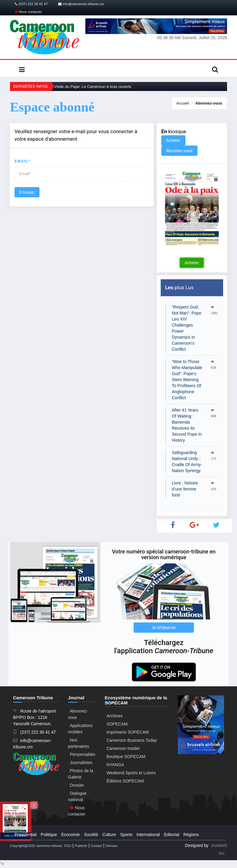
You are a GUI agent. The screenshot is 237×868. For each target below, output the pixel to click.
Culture (109, 835)
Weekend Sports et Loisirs (131, 773)
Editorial (172, 835)
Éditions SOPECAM (125, 781)
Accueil (183, 103)
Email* (22, 161)
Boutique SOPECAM (126, 757)
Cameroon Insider (123, 748)
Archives (115, 716)
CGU (68, 846)
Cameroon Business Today (132, 740)
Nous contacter (28, 12)
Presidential (25, 835)
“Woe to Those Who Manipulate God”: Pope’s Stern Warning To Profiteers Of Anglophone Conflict (187, 380)
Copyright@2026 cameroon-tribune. (36, 846)
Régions (191, 835)
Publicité (81, 846)
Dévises (111, 846)
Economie (71, 835)
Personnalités (83, 754)
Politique (49, 835)
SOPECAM (117, 724)
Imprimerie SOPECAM (128, 732)
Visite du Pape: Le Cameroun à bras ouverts (93, 87)
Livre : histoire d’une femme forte (185, 489)
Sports (126, 835)
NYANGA (115, 765)
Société (91, 835)
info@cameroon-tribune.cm (81, 4)
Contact (96, 846)
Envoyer (27, 192)
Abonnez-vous (209, 103)
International (148, 835)
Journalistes (81, 763)
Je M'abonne (164, 628)
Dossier (77, 785)
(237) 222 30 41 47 (31, 4)
